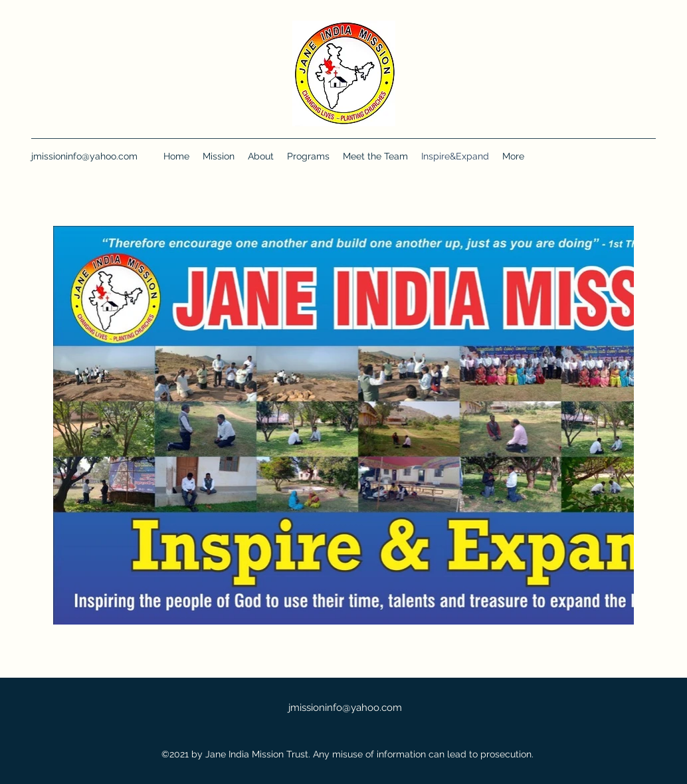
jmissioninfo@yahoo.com (84, 156)
